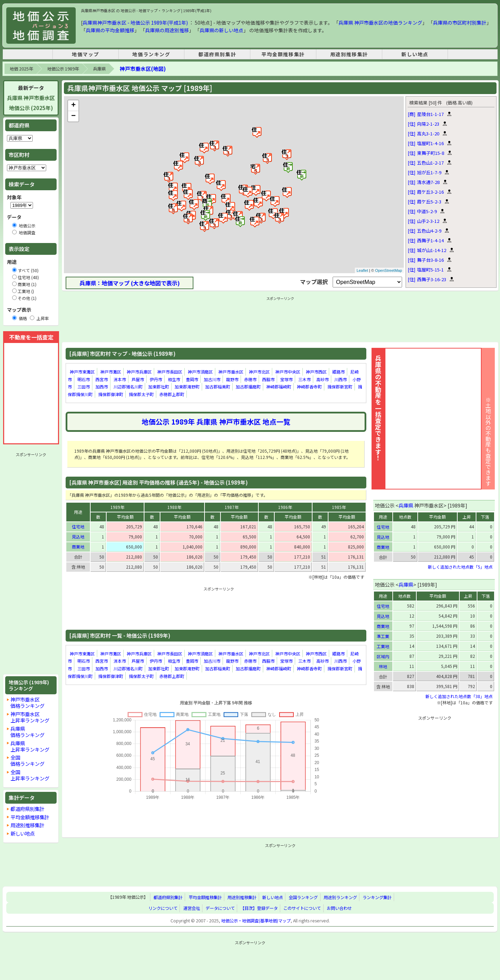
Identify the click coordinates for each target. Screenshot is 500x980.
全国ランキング (303, 897)
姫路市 (339, 372)
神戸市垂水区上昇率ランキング (30, 717)
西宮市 (102, 379)
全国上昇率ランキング (30, 775)
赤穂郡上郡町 (172, 394)
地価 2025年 (21, 69)
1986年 (285, 507)
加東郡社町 (159, 387)
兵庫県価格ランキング (27, 732)
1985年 (339, 507)
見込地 (78, 537)
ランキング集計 (377, 897)
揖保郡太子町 (141, 394)
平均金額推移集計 (283, 54)
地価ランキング (151, 54)
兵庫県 (99, 69)
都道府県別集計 (217, 54)
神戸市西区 (316, 372)
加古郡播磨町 (248, 387)
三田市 (84, 387)
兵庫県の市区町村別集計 (460, 23)
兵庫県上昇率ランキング (30, 746)
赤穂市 (250, 379)
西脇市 (268, 379)
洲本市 (120, 379)
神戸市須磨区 (200, 372)
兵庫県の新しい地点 (222, 30)
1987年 (232, 507)
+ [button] (73, 106)
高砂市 (323, 379)
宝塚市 (286, 379)
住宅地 (78, 526)
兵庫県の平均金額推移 (110, 30)
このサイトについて (302, 908)
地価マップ (85, 54)
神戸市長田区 (170, 372)
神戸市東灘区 (82, 372)
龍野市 (232, 379)
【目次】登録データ (259, 908)
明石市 (84, 379)
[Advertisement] (31, 563)
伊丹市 (156, 379)
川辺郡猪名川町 (128, 387)
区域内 (383, 656)
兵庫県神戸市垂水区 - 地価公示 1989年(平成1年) (135, 23)
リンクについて (163, 908)
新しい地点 (415, 54)
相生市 (174, 379)
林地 (383, 666)
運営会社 (192, 908)
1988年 (174, 507)
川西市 (341, 379)
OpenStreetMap (389, 270)
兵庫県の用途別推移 (167, 30)
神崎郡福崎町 (279, 387)
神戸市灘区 (111, 372)
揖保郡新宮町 (340, 387)
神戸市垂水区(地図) (143, 69)
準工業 (383, 636)
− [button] (73, 116)
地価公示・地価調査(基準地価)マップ (256, 921)
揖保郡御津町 (111, 394)
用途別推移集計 (349, 54)
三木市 (305, 379)
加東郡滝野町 (187, 387)
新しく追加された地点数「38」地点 (459, 696)
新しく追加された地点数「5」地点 (460, 567)
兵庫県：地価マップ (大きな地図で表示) (130, 283)
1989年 (117, 507)
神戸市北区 (259, 372)
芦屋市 (138, 379)
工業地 (383, 646)
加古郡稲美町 (218, 387)
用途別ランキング (340, 897)
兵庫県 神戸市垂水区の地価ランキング (380, 23)
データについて (220, 908)
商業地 (78, 547)
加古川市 (212, 379)
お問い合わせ (339, 908)
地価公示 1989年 (63, 69)
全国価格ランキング (27, 760)
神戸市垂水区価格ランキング (27, 702)
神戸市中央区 (288, 372)
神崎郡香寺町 (309, 387)
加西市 (102, 387)
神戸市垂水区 (231, 372)
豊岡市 (192, 379)
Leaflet (362, 270)
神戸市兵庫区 (139, 372)
